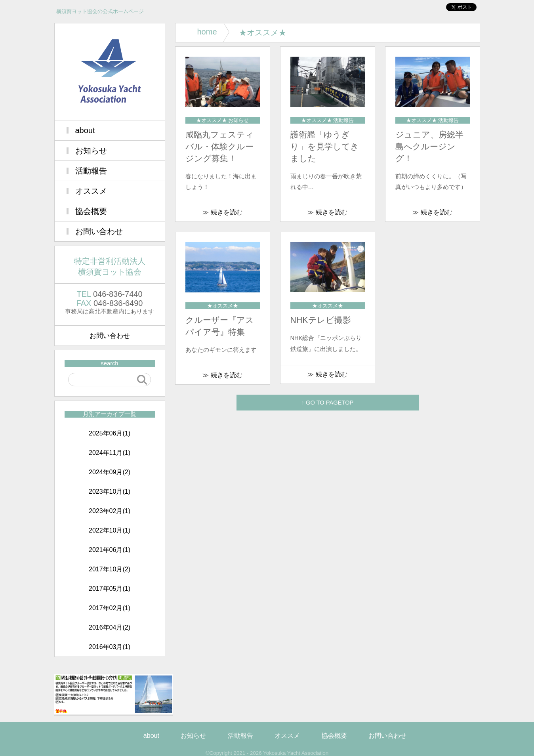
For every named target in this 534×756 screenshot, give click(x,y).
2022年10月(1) (110, 530)
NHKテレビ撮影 (321, 320)
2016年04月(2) (110, 627)
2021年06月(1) (110, 550)
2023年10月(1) (110, 492)
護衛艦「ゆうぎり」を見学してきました (325, 147)
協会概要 (91, 211)
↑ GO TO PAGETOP (328, 403)
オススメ (91, 191)
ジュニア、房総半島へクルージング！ (429, 147)
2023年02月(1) (110, 511)
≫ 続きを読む (222, 212)
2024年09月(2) (110, 472)
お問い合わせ (99, 231)
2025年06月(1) (110, 433)
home (207, 32)
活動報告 (91, 171)
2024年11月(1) (110, 453)
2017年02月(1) (110, 608)
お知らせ (91, 151)
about (85, 130)
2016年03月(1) (110, 647)
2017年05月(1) (110, 589)
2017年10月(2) (110, 569)
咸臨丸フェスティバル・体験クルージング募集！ (220, 147)
